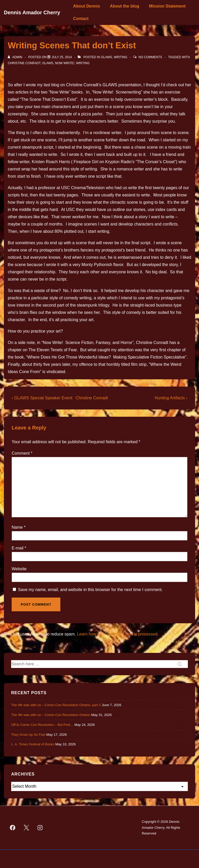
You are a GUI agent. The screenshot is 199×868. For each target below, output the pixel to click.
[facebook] (13, 828)
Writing (120, 57)
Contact (81, 19)
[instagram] (40, 828)
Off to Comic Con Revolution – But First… (42, 725)
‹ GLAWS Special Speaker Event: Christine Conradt (60, 398)
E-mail (17, 548)
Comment (22, 453)
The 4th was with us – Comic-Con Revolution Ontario (51, 715)
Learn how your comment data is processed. (118, 634)
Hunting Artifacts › (171, 398)
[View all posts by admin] (15, 57)
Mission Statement (167, 6)
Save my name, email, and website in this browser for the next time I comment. (90, 590)
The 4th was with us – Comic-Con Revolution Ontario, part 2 (56, 705)
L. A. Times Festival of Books (33, 744)
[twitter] (26, 828)
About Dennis (87, 6)
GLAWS (107, 57)
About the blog (125, 6)
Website (19, 569)
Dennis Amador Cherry (32, 12)
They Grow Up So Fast (28, 735)
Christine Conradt (24, 63)
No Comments (150, 57)
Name (17, 527)
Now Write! (65, 63)
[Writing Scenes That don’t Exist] (62, 57)
